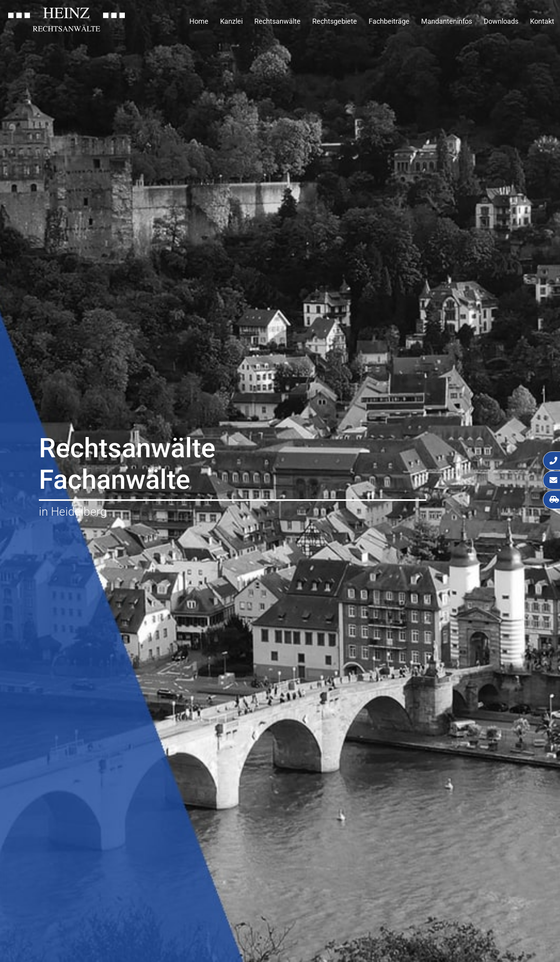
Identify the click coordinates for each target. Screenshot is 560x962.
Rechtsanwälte (277, 21)
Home (199, 21)
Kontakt (542, 21)
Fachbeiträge (389, 21)
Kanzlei (231, 21)
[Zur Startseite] (66, 29)
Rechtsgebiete (335, 21)
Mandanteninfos (447, 21)
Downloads (501, 21)
